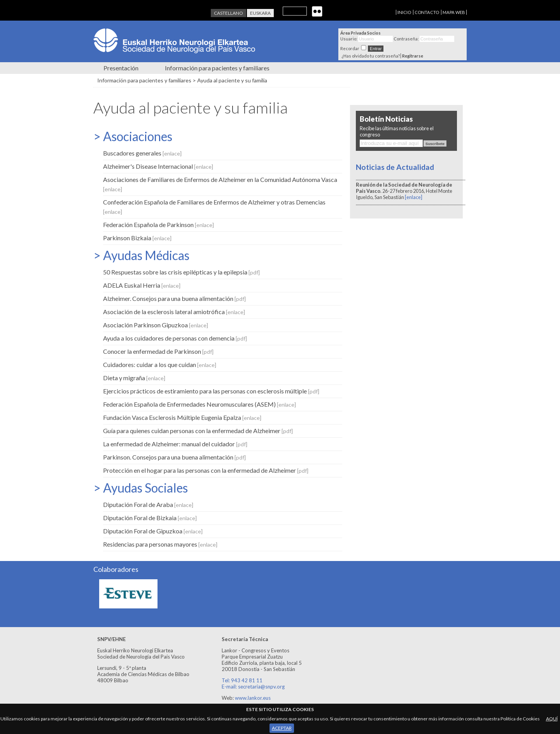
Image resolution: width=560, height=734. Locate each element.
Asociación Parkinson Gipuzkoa (156, 325)
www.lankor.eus (253, 698)
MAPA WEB (454, 12)
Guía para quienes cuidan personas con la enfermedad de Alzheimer (198, 431)
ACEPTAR (282, 728)
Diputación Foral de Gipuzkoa (153, 531)
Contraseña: (406, 39)
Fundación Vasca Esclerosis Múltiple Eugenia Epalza (182, 417)
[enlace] (414, 197)
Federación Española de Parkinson (158, 225)
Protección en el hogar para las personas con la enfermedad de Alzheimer (206, 470)
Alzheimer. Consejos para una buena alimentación (174, 298)
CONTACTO (427, 12)
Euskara (260, 13)
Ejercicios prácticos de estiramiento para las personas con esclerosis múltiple (211, 391)
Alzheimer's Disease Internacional (158, 166)
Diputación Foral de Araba (148, 504)
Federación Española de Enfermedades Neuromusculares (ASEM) (199, 404)
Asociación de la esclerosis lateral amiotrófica (174, 312)
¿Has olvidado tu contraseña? (371, 56)
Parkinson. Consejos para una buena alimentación (174, 457)
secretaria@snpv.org (261, 687)
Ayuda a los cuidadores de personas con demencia (175, 338)
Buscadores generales (142, 153)
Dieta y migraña (134, 378)
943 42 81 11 (247, 680)
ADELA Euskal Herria (142, 285)
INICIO (404, 12)
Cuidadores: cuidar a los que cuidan (160, 364)
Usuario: (349, 39)
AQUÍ (552, 719)
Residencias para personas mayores (160, 544)
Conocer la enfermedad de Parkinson (158, 351)
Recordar (350, 48)
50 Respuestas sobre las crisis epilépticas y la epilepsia (181, 272)
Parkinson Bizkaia (137, 238)
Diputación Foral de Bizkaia (150, 518)
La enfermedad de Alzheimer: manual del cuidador (175, 444)
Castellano (228, 13)
